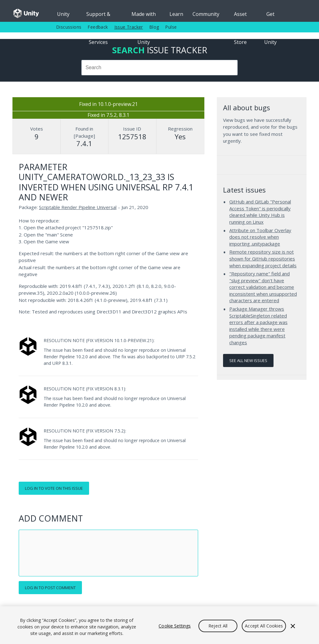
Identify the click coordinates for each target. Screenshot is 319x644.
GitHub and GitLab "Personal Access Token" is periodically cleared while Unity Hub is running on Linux (260, 212)
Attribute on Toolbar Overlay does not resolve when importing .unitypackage (260, 237)
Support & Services (98, 16)
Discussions (69, 27)
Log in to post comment (50, 588)
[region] (159, 625)
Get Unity (270, 16)
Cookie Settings (175, 626)
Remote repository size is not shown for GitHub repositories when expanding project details (263, 258)
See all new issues (248, 360)
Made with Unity (144, 16)
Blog (154, 27)
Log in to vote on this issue (54, 488)
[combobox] (159, 68)
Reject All (218, 626)
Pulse (171, 27)
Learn (176, 14)
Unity (63, 14)
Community (206, 14)
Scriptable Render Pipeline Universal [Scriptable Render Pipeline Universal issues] (78, 207)
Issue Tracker (129, 27)
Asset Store (240, 16)
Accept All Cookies (264, 626)
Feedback (98, 27)
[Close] (293, 626)
